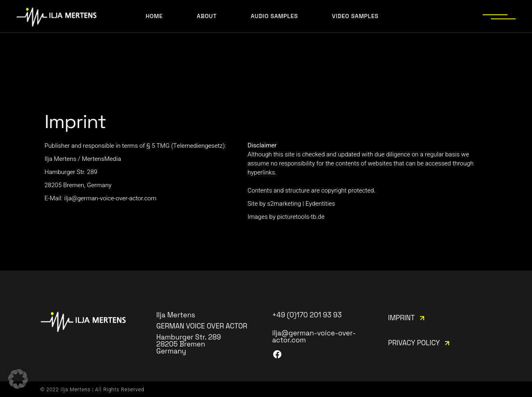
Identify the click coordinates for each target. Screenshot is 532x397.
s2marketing (284, 204)
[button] (18, 379)
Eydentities (320, 204)
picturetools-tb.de (301, 217)
